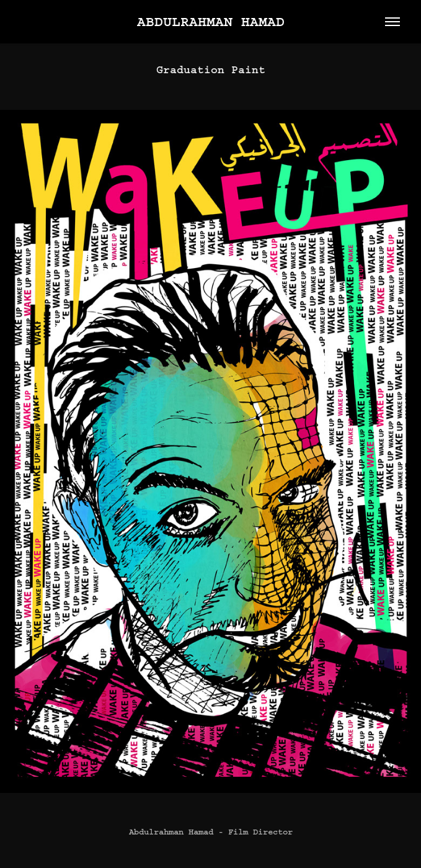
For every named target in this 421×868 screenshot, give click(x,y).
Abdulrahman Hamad (211, 22)
